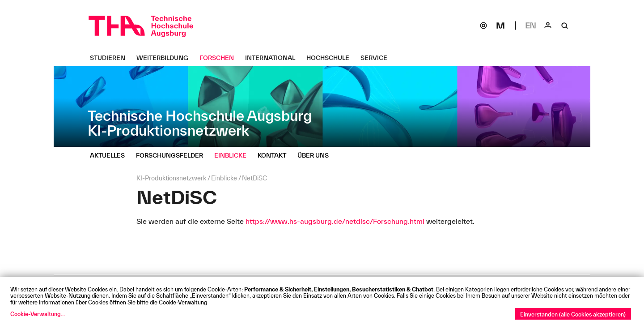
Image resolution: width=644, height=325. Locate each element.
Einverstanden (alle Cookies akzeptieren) (573, 314)
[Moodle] (500, 26)
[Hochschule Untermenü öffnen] (331, 58)
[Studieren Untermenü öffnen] (111, 58)
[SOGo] (483, 26)
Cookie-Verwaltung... (38, 314)
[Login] (548, 26)
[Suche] (565, 26)
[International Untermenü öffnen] (273, 58)
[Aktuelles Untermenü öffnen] (111, 155)
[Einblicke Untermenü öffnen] (234, 155)
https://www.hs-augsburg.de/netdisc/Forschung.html (336, 221)
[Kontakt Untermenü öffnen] (275, 155)
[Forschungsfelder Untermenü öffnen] (173, 155)
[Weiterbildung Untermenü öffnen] (166, 58)
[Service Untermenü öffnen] (377, 58)
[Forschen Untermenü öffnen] (220, 58)
